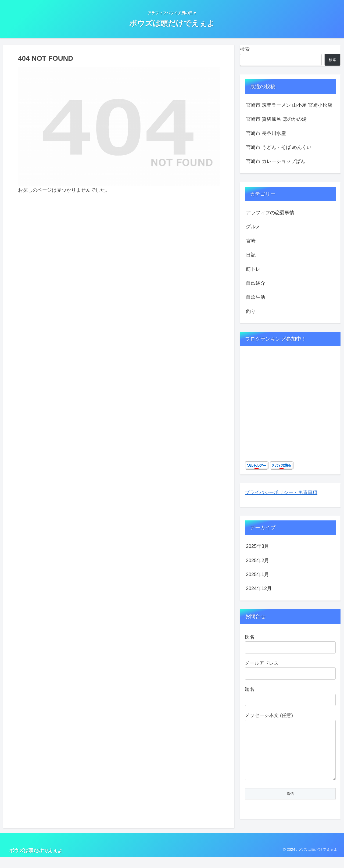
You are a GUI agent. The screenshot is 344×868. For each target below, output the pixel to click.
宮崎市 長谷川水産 (266, 133)
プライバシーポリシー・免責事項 (281, 492)
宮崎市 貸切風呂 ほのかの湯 (276, 119)
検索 (245, 49)
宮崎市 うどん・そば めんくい (279, 147)
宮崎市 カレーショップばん (276, 161)
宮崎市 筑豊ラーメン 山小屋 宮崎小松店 (289, 105)
